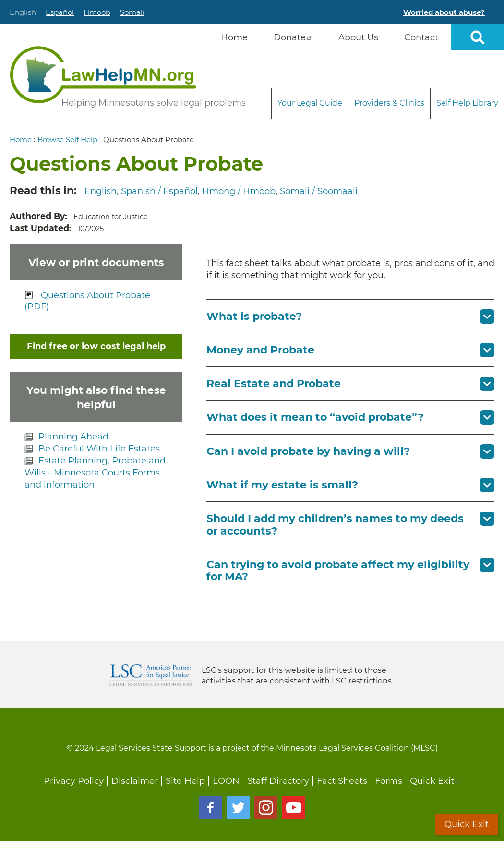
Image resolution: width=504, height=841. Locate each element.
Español (60, 12)
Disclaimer (135, 781)
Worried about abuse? (444, 12)
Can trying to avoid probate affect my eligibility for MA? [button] (338, 571)
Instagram (266, 807)
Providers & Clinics (389, 103)
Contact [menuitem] (421, 37)
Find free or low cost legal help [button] (96, 346)
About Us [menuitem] (358, 37)
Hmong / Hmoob (239, 191)
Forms (389, 781)
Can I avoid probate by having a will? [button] (308, 451)
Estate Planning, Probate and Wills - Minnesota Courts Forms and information (95, 473)
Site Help (185, 781)
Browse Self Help (67, 140)
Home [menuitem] (234, 37)
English (23, 12)
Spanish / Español (159, 191)
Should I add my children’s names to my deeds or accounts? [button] (335, 524)
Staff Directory (278, 781)
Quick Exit (435, 781)
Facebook (210, 807)
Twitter (238, 807)
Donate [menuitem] (293, 37)
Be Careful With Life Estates (99, 449)
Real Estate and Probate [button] (274, 384)
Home (21, 140)
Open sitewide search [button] (478, 37)
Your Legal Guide (310, 103)
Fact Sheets (342, 781)
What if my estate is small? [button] (282, 485)
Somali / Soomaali (319, 191)
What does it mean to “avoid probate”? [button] (315, 417)
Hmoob (97, 12)
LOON (226, 781)
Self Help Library (467, 103)
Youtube (294, 807)
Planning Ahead (73, 437)
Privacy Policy (74, 781)
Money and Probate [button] (260, 350)
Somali (132, 12)
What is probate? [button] (254, 316)
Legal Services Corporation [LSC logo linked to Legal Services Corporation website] (151, 675)
